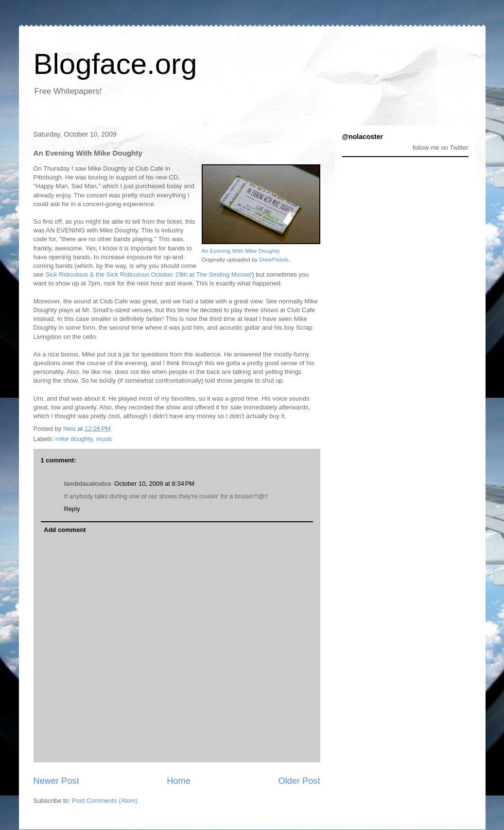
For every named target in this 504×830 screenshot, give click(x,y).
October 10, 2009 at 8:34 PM (154, 484)
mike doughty (74, 439)
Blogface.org (115, 64)
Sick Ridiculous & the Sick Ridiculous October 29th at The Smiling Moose (148, 274)
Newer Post (56, 781)
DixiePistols (274, 259)
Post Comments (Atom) (105, 801)
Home (179, 781)
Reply (72, 509)
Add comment (65, 530)
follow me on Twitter (441, 148)
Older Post (299, 781)
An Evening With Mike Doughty (241, 251)
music (104, 439)
